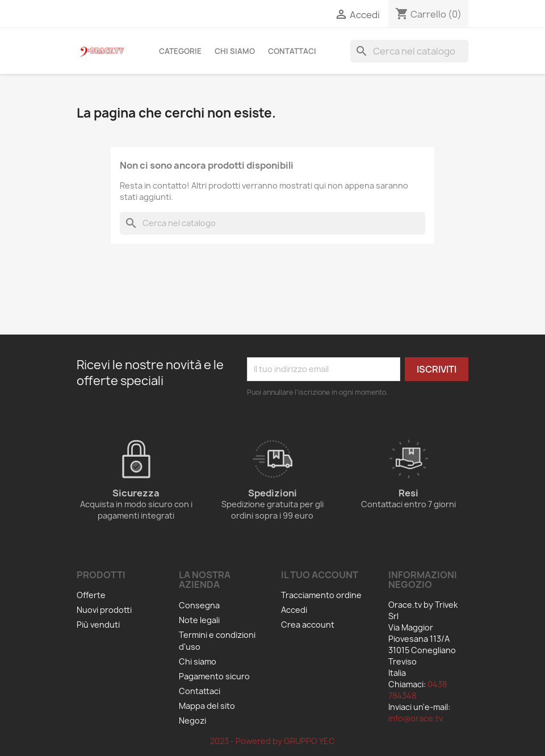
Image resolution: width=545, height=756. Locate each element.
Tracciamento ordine (321, 595)
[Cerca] (409, 51)
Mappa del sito (207, 706)
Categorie (180, 51)
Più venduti (98, 625)
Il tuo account (320, 575)
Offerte (91, 595)
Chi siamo (235, 51)
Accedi (294, 610)
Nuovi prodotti (104, 610)
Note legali (199, 620)
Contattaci (292, 51)
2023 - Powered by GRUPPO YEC (272, 741)
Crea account (308, 625)
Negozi (192, 721)
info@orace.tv (416, 718)
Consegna (199, 605)
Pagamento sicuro (214, 676)
